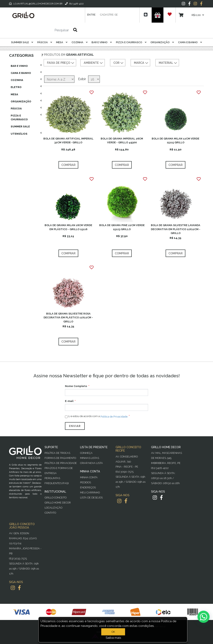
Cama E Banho (190, 42)
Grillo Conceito (56, 498)
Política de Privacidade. (114, 416)
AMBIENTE (94, 63)
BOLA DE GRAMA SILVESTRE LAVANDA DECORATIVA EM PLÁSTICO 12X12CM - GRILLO (176, 229)
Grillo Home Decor (58, 503)
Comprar (68, 165)
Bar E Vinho (102, 42)
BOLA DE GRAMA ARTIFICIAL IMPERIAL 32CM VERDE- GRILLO (68, 141)
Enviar (75, 426)
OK (113, 632)
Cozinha (80, 42)
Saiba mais (113, 638)
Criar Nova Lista (91, 463)
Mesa (62, 42)
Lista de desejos (91, 498)
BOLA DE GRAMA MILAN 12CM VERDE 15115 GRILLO (175, 141)
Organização (162, 42)
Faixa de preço (61, 63)
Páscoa (45, 42)
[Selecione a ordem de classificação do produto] (59, 79)
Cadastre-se (109, 15)
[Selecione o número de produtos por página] (94, 79)
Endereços (88, 487)
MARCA (141, 63)
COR (119, 63)
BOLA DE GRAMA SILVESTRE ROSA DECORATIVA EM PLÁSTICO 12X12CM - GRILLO (68, 317)
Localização (53, 508)
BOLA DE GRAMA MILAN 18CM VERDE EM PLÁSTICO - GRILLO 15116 (68, 227)
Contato (50, 513)
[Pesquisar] (50, 30)
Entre (91, 15)
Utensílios (19, 134)
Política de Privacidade (61, 463)
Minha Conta (89, 477)
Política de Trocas (57, 453)
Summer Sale (22, 42)
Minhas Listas (90, 458)
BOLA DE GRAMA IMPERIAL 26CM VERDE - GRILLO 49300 (122, 141)
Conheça (86, 453)
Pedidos (86, 482)
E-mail (69, 401)
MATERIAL (168, 63)
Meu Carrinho (90, 492)
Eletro (16, 87)
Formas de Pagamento (60, 458)
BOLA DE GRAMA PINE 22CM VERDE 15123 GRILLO (122, 227)
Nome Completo (76, 386)
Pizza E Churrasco (131, 42)
